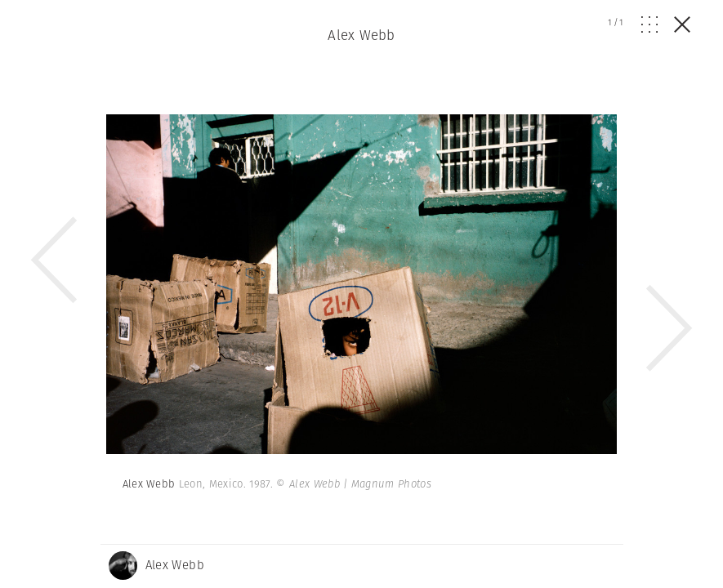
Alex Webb (361, 35)
